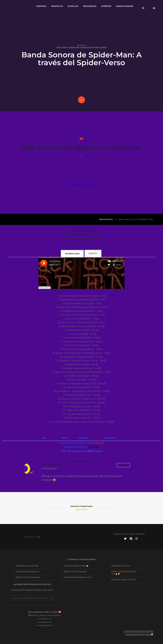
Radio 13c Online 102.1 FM (123, 580)
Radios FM (57, 6)
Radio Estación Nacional (27, 571)
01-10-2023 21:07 (49, 468)
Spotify (93, 253)
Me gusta (82, 235)
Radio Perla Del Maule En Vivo (78, 577)
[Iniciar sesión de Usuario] (153, 8)
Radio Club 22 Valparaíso (75, 571)
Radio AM (72, 6)
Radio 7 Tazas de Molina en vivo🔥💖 (124, 573)
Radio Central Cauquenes (28, 577)
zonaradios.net (45, 622)
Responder (123, 465)
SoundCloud (72, 254)
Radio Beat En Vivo (120, 566)
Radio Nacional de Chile (27, 566)
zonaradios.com (45, 625)
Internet (106, 6)
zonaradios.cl (45, 619)
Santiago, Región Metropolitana (46, 615)
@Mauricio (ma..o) (51, 465)
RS (39, 537)
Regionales (89, 6)
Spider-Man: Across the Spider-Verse (136, 219)
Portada (41, 6)
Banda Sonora (124, 6)
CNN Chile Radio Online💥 (76, 566)
